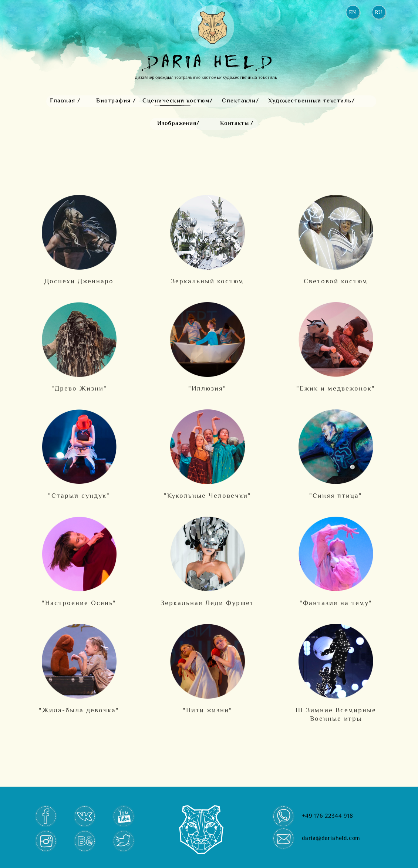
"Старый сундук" (79, 496)
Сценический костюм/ (178, 101)
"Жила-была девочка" (79, 711)
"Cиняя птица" (336, 496)
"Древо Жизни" (79, 389)
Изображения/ (178, 124)
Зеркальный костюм (207, 282)
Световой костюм (336, 282)
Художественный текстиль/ (311, 101)
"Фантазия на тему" (336, 603)
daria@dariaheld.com (331, 839)
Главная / (65, 101)
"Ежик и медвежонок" (336, 389)
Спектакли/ (240, 101)
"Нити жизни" (208, 711)
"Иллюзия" (207, 389)
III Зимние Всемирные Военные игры (336, 715)
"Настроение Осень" (79, 603)
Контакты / (237, 124)
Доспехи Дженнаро (79, 282)
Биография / (116, 101)
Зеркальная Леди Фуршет (207, 603)
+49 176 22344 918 (328, 816)
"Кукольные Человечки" (208, 496)
